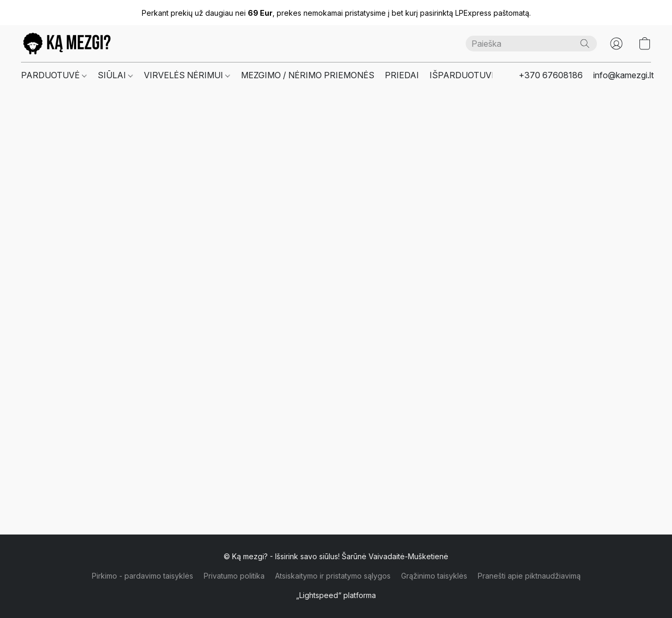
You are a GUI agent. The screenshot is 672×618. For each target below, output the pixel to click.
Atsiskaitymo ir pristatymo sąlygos (333, 576)
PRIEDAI (402, 75)
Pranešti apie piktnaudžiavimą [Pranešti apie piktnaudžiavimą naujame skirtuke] (529, 576)
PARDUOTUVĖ (54, 75)
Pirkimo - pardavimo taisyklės (143, 576)
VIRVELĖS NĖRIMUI (187, 75)
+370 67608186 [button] (551, 75)
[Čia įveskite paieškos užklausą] (531, 44)
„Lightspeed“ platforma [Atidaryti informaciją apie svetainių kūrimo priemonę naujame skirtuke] (336, 595)
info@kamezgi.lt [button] (623, 75)
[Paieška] (585, 44)
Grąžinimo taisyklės (434, 576)
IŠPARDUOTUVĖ (463, 75)
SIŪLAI (115, 75)
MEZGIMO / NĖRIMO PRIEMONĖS (308, 75)
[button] (67, 44)
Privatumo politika (234, 576)
